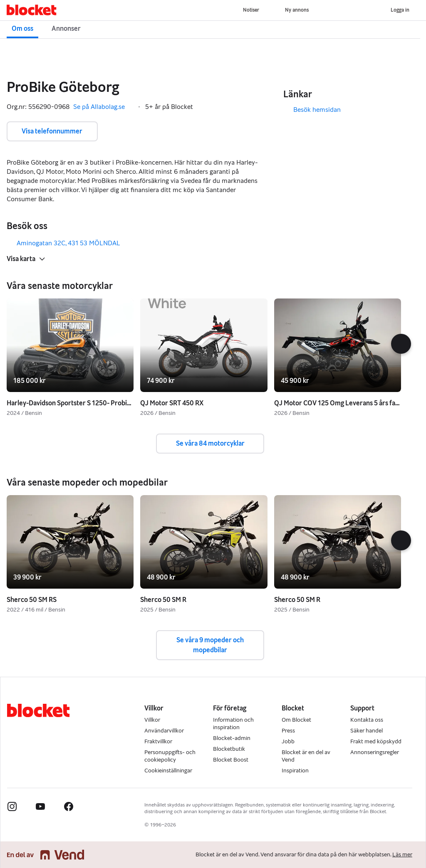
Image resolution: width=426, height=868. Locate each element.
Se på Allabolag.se (103, 107)
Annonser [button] (66, 28)
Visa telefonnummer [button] (52, 131)
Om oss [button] (22, 28)
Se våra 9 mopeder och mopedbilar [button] (210, 645)
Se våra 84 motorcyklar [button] (210, 443)
